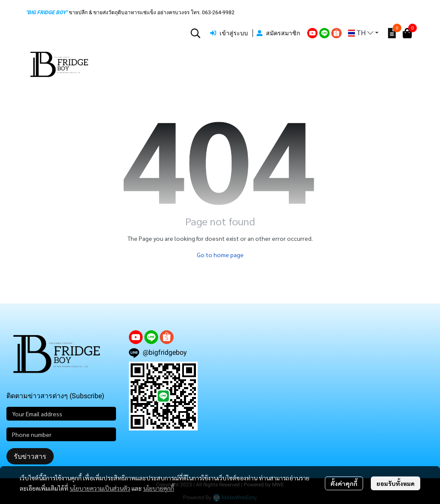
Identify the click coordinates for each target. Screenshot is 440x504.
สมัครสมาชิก (278, 33)
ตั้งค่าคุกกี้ (344, 483)
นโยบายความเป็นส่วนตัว (100, 488)
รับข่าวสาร (30, 456)
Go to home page (220, 255)
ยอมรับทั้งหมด (396, 483)
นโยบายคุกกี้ (159, 488)
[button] (196, 33)
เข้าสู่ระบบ (229, 33)
